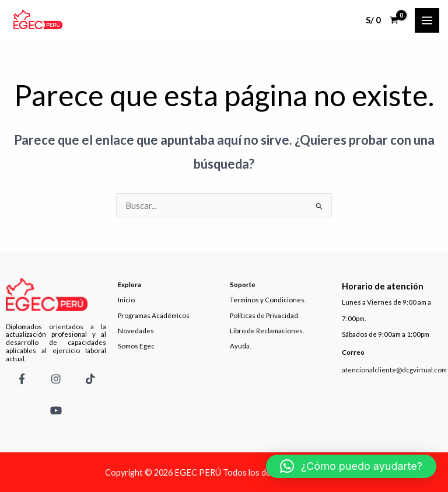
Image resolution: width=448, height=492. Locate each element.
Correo (353, 352)
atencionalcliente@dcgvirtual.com (394, 370)
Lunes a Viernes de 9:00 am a (386, 302)
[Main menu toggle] (427, 20)
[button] (351, 466)
